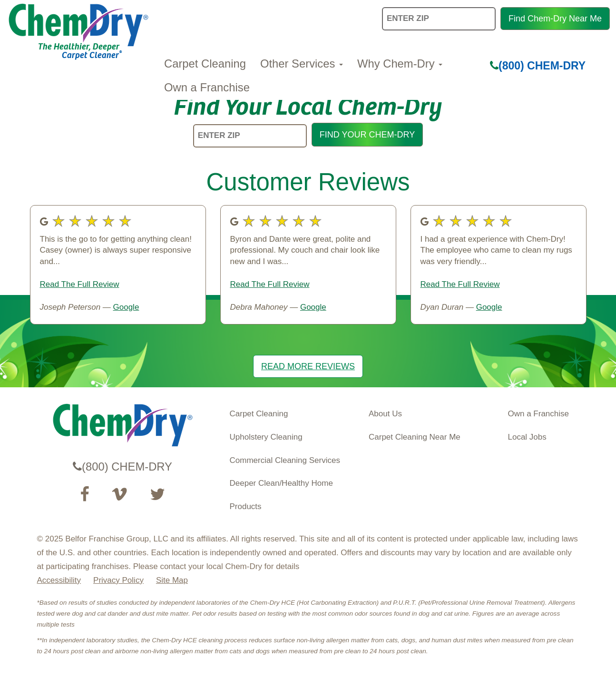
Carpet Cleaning (205, 64)
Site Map (172, 580)
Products (246, 506)
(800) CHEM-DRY (538, 66)
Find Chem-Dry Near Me (555, 19)
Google (126, 307)
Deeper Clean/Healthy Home (281, 483)
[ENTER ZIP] (250, 136)
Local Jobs (527, 437)
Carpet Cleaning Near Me (415, 437)
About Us (385, 414)
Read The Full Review (80, 284)
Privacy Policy (118, 580)
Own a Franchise (207, 87)
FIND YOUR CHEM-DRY (367, 135)
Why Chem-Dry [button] (400, 64)
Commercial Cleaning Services (285, 460)
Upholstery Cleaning (266, 437)
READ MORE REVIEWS (308, 366)
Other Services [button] (302, 64)
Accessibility (59, 580)
